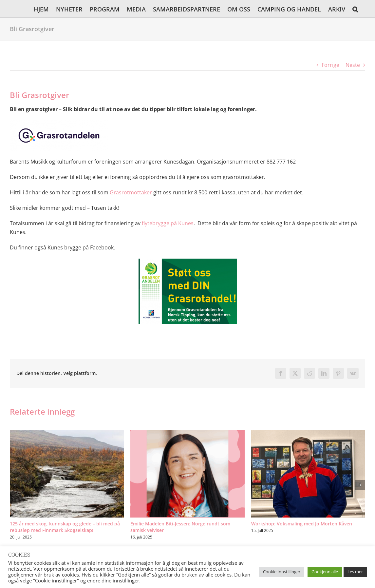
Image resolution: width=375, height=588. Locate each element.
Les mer (355, 572)
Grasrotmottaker (131, 192)
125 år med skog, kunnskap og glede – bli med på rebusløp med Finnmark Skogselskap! (65, 527)
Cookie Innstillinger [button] (282, 572)
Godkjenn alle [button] (325, 572)
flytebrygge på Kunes (168, 223)
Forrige (330, 65)
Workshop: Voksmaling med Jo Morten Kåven (302, 524)
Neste (353, 65)
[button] (355, 9)
